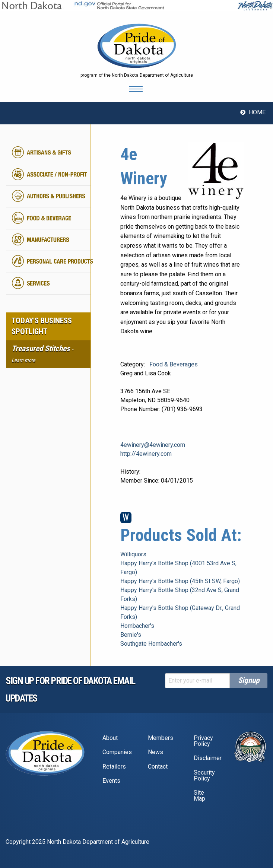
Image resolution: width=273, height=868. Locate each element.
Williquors (133, 554)
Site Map (199, 796)
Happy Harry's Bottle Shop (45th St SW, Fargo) (180, 581)
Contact (158, 767)
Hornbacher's (137, 626)
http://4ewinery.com (146, 454)
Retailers (114, 767)
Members (161, 738)
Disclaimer (208, 758)
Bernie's (131, 635)
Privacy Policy (203, 741)
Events (111, 781)
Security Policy (204, 775)
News (155, 752)
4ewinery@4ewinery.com (153, 445)
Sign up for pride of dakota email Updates (70, 689)
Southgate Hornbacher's (151, 644)
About (110, 738)
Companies (117, 752)
